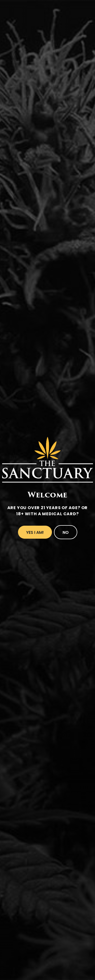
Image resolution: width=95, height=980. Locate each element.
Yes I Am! (35, 532)
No (66, 532)
